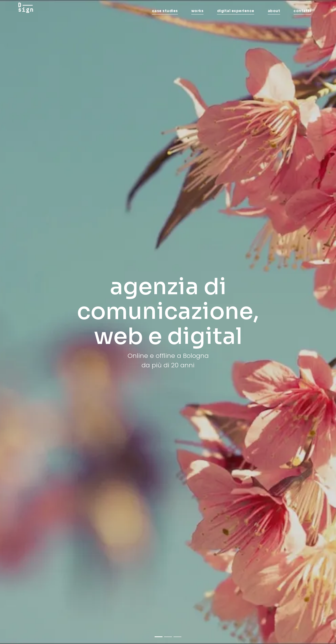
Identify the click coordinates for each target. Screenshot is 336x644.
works (198, 11)
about (274, 11)
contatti (302, 11)
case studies (165, 11)
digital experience (236, 11)
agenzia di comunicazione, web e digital (168, 311)
